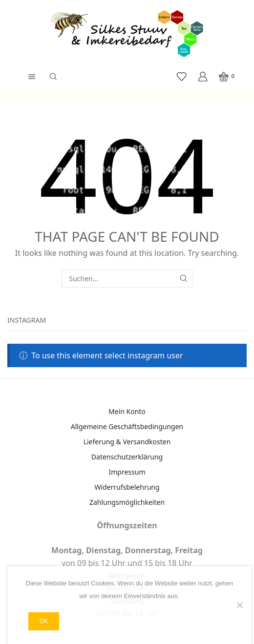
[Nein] (239, 605)
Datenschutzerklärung (127, 457)
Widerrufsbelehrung (127, 487)
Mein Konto (127, 411)
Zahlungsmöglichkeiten (127, 502)
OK (44, 621)
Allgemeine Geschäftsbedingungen (127, 426)
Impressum (127, 472)
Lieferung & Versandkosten (127, 442)
